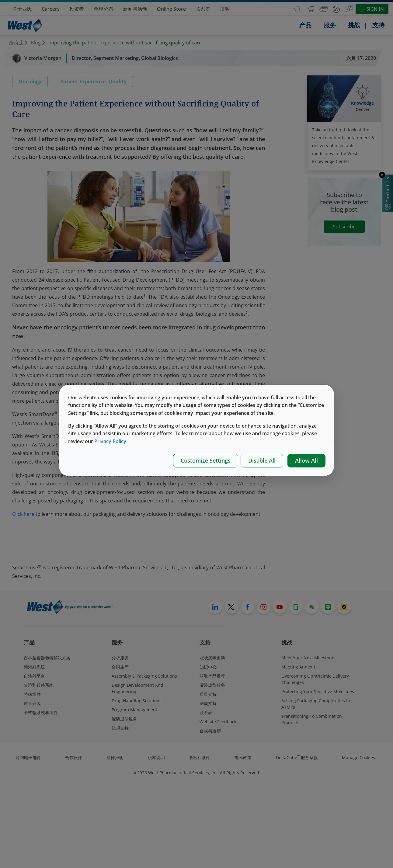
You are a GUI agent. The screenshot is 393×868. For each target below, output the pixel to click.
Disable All (262, 460)
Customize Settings (206, 460)
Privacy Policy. (111, 441)
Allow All (306, 460)
